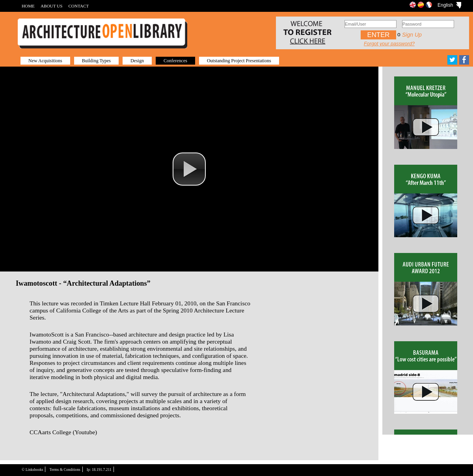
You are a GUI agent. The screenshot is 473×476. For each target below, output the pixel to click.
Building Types (96, 61)
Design (137, 61)
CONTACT (78, 6)
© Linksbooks (32, 469)
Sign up (412, 35)
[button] (189, 169)
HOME (28, 6)
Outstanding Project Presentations (239, 61)
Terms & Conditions (65, 469)
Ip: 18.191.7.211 (99, 469)
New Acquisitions (45, 61)
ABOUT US (51, 6)
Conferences (175, 61)
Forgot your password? (389, 44)
